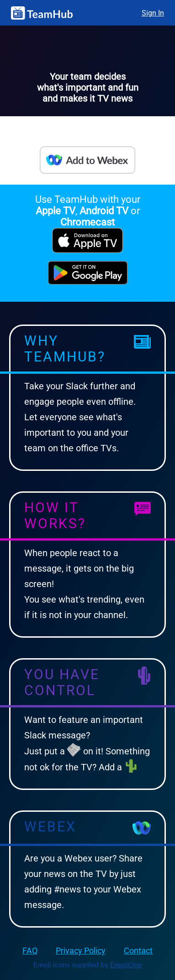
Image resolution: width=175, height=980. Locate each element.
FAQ (30, 951)
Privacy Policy (81, 951)
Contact (138, 951)
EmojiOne (126, 964)
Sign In (153, 13)
